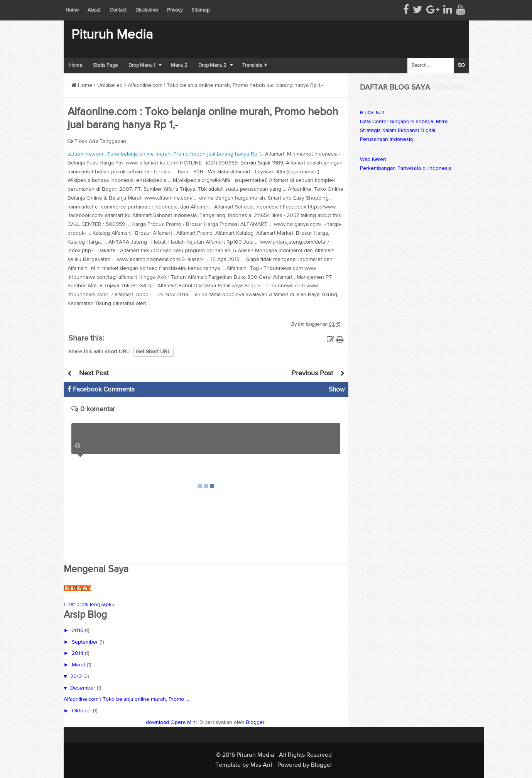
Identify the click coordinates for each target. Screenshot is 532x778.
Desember (84, 688)
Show (337, 390)
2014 (78, 653)
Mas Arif (261, 765)
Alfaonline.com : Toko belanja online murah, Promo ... (126, 699)
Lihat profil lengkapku (89, 605)
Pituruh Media (112, 35)
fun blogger (78, 588)
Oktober (82, 711)
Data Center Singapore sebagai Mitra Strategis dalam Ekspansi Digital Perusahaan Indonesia (404, 131)
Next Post (94, 373)
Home (82, 85)
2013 (77, 676)
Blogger (255, 722)
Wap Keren (373, 159)
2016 (78, 631)
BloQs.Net (372, 113)
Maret (79, 665)
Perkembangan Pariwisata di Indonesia (406, 168)
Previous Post (312, 373)
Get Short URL (153, 352)
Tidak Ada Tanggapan (100, 141)
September (86, 642)
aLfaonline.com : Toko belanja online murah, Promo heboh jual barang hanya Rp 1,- (166, 154)
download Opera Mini (171, 722)
